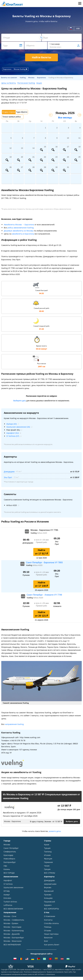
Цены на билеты (9, 83)
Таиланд (48, 852)
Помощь (48, 927)
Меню (80, 4)
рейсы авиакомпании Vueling (20, 228)
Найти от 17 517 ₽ (42, 552)
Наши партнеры (51, 934)
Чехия (47, 866)
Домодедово (9, 472)
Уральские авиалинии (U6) (18, 427)
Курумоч (48, 905)
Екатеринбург (10, 862)
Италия (47, 855)
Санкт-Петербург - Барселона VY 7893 (44, 563)
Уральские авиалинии (13, 887)
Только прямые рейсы (12, 117)
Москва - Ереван (11, 923)
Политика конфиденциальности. (35, 972)
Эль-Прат (8, 477)
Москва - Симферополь (14, 920)
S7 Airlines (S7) (13, 436)
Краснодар (8, 855)
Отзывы (48, 930)
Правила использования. (55, 972)
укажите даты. (55, 831)
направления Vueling (14, 724)
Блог (46, 941)
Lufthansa (8, 905)
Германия (48, 862)
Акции (39, 83)
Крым (47, 845)
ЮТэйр (7, 891)
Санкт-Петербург (11, 848)
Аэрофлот (8, 880)
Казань (7, 869)
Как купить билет (52, 945)
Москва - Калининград (14, 930)
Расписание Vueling (26, 83)
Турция (47, 848)
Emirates (7, 898)
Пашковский (50, 902)
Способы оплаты (51, 923)
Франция (48, 859)
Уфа (5, 866)
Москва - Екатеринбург (14, 938)
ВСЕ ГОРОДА (9, 873)
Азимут (7, 895)
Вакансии (48, 938)
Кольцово (48, 898)
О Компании (50, 916)
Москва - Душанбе (12, 934)
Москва (7, 845)
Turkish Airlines (10, 902)
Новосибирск (9, 859)
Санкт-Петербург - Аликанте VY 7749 (44, 595)
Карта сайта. (68, 972)
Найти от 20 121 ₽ (42, 614)
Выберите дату (20, 401)
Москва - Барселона (12, 821)
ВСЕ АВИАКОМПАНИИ (13, 909)
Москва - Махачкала (13, 941)
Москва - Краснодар (12, 927)
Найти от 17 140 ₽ (42, 584)
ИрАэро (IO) (12, 424)
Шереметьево (50, 884)
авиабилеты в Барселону (23, 234)
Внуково (48, 887)
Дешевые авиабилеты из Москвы (19, 231)
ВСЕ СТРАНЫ (50, 873)
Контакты (48, 920)
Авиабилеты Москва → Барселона (19, 225)
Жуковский (49, 891)
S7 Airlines (8, 884)
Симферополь (10, 852)
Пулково (48, 895)
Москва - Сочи (10, 916)
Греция (47, 869)
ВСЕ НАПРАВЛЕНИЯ (12, 945)
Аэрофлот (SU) (13, 433)
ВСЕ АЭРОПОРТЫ (51, 909)
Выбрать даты (72, 821)
